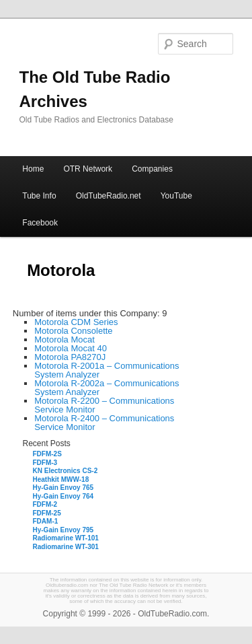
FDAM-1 (46, 521)
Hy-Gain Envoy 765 (64, 488)
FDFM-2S (47, 454)
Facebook (40, 223)
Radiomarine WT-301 (66, 547)
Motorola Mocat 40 (71, 348)
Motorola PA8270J (70, 357)
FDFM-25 (47, 513)
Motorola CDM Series (76, 322)
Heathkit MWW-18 (61, 479)
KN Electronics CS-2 (66, 471)
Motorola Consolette (73, 331)
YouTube (176, 196)
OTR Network (88, 169)
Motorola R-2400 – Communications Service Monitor (104, 423)
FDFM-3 (45, 463)
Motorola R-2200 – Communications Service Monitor (104, 405)
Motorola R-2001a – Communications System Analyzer (107, 370)
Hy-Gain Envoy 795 (64, 530)
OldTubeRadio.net (109, 196)
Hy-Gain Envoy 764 (64, 496)
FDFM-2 (45, 504)
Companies (152, 169)
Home (33, 169)
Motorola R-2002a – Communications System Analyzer (107, 388)
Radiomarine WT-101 (66, 538)
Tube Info (39, 196)
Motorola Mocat (65, 339)
